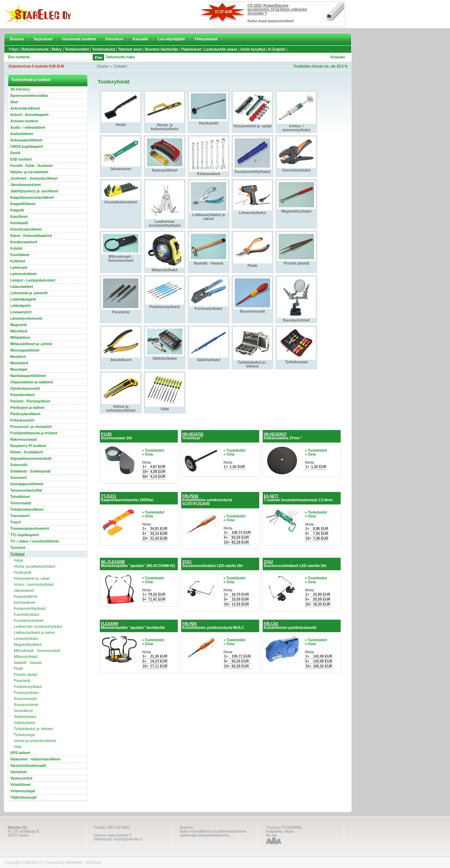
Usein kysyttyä (253, 49)
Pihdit (18, 669)
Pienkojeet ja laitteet (27, 408)
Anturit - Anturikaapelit (29, 115)
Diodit (15, 153)
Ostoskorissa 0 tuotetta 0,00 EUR (36, 66)
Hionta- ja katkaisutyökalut (35, 566)
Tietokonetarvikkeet (27, 510)
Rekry (57, 49)
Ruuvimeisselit (25, 699)
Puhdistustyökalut (28, 687)
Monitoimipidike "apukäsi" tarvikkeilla (133, 626)
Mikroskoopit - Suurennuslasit (37, 651)
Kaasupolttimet (25, 597)
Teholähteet (20, 497)
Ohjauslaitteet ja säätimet (32, 382)
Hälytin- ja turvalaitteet (29, 172)
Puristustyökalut (26, 693)
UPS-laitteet (20, 753)
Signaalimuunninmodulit (31, 459)
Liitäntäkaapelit (23, 299)
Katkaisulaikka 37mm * (283, 436)
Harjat (19, 560)
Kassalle (140, 39)
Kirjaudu (338, 57)
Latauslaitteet (22, 287)
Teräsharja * (193, 436)
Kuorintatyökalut (27, 615)
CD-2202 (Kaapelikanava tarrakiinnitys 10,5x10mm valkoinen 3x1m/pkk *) (277, 9)
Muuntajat (19, 369)
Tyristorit (18, 548)
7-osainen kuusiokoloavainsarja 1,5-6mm (298, 498)
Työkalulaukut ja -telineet (33, 729)
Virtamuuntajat (23, 791)
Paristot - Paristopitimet (30, 401)
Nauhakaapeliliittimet (28, 376)
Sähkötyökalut (25, 717)
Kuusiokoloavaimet (29, 621)
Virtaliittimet (21, 785)
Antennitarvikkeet (25, 108)
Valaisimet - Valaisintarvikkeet (35, 759)
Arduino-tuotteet (24, 121)
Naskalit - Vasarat (28, 663)
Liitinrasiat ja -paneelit (29, 293)
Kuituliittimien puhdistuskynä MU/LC (213, 626)
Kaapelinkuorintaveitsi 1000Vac (127, 498)
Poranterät (22, 681)
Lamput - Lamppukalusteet (33, 280)
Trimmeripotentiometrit (30, 529)
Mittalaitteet (20, 338)
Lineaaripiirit (21, 312)
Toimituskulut (104, 49)
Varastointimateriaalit (28, 766)
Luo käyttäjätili (171, 39)
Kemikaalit (19, 223)
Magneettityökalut (28, 645)
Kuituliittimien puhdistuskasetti (290, 626)
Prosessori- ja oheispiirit (31, 427)
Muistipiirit (19, 363)
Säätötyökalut (25, 723)
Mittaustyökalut (26, 657)
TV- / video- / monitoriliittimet (35, 541)
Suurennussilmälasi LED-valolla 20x (213, 564)
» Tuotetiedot (153, 450)
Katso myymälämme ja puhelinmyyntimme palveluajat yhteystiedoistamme (213, 833)
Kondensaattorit (24, 242)
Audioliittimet (22, 134)
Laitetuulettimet (23, 274)
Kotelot (16, 248)
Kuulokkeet (20, 255)
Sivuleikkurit (23, 711)
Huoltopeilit (22, 572)
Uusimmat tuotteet (79, 39)
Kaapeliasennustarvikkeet (32, 198)
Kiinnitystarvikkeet (26, 229)
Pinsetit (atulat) (26, 675)
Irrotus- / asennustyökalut (34, 585)
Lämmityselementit (26, 319)
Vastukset (19, 772)
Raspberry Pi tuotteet (28, 446)
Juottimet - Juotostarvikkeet (34, 178)
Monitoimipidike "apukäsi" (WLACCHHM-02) (138, 564)
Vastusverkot (21, 778)
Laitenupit (19, 268)
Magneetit (19, 325)
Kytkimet (18, 261)
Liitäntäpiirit (20, 306)
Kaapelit (17, 210)
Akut (14, 102)
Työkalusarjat (24, 735)
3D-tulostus (20, 89)
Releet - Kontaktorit (27, 452)
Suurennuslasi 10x (116, 436)
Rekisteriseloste (35, 49)
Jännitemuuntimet (25, 185)
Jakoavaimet (24, 591)
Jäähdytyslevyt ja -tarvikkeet (34, 191)
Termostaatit (21, 503)
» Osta (147, 454)
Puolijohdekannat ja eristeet (34, 433)
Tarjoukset (43, 39)
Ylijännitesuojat (23, 797)
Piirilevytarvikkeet (25, 414)
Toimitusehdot (77, 49)
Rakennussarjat (23, 439)
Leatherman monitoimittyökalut (38, 627)
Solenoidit (19, 465)
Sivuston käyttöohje (161, 49)
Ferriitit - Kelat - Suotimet (31, 166)
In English (277, 49)
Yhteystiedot (206, 39)
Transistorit (20, 516)
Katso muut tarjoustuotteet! (271, 21)
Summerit (18, 478)
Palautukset (191, 49)
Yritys (13, 49)
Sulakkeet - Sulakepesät (30, 471)
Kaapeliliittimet (23, 204)
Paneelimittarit (22, 395)
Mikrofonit (19, 331)
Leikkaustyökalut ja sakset (34, 633)
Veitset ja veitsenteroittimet (35, 741)
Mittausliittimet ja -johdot (31, 344)
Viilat (18, 747)
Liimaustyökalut (26, 639)
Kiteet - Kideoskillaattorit (31, 236)
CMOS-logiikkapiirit (27, 147)
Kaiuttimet (19, 217)
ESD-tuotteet (21, 159)
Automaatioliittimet (26, 140)
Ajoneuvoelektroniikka (29, 96)
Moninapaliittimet (25, 350)
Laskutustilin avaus (221, 49)
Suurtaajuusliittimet (27, 484)
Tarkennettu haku (121, 57)
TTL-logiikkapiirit (25, 535)
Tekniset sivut (130, 49)
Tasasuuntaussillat (26, 490)
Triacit (15, 522)
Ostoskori (114, 39)
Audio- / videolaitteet (28, 128)
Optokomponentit (25, 389)
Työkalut (120, 66)
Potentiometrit (22, 420)
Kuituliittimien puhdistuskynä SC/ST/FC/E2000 (207, 500)
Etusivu (17, 39)
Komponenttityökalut (30, 609)
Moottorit (18, 357)
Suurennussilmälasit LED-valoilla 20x (295, 564)
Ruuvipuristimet (26, 705)
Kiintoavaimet (24, 603)
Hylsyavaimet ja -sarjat (32, 578)
